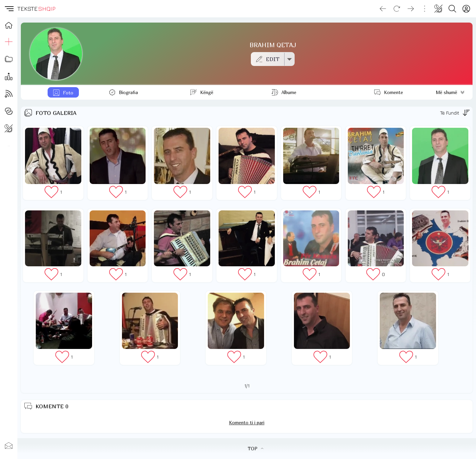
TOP (256, 449)
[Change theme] (438, 9)
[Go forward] (411, 9)
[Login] (466, 9)
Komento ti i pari (247, 423)
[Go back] (383, 9)
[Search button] (452, 9)
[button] (9, 9)
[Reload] (397, 9)
